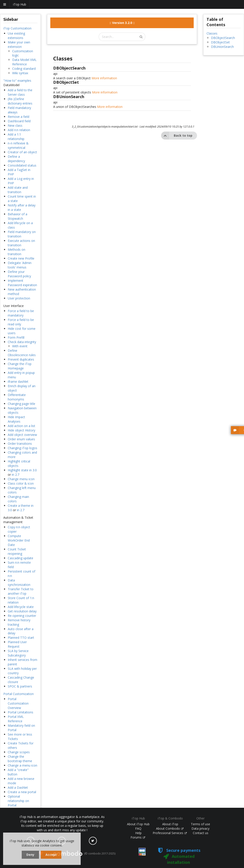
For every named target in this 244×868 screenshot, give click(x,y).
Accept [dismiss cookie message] (51, 855)
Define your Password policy (19, 274)
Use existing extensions (16, 36)
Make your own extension (19, 44)
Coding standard (24, 69)
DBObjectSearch (223, 38)
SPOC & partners (20, 686)
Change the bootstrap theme (20, 759)
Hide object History (21, 430)
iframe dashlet (18, 382)
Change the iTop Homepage (20, 366)
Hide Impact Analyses (16, 419)
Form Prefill (16, 337)
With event (20, 346)
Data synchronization (19, 582)
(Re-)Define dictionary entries (20, 101)
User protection (19, 298)
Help (138, 833)
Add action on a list (21, 426)
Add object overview (22, 435)
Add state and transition (18, 190)
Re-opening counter (22, 616)
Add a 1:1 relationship (16, 137)
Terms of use (200, 824)
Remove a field (19, 117)
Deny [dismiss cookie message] (30, 855)
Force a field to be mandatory (21, 313)
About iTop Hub (138, 824)
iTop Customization (17, 28)
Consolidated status (22, 165)
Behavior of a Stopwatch (18, 216)
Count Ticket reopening (17, 551)
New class (15, 125)
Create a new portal (22, 792)
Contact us (201, 833)
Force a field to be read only (21, 322)
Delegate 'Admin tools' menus (20, 265)
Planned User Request (17, 644)
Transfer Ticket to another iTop (21, 591)
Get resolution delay (22, 611)
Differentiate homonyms (17, 397)
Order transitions (20, 444)
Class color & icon (21, 483)
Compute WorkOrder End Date (19, 540)
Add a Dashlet (18, 787)
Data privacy (200, 828)
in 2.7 (16, 475)
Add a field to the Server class (20, 92)
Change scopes (19, 752)
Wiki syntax (20, 73)
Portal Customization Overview (18, 703)
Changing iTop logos (22, 448)
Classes (212, 33)
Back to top (177, 136)
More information (104, 78)
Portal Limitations (20, 712)
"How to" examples (17, 81)
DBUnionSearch (222, 47)
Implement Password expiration (22, 283)
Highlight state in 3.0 (22, 470)
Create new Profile (21, 258)
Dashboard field (19, 121)
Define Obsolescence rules (22, 353)
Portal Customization (19, 694)
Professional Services (170, 833)
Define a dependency (16, 159)
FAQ (138, 828)
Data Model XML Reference (24, 62)
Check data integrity (22, 342)
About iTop (170, 824)
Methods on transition (17, 252)
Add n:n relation (19, 130)
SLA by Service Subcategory (18, 653)
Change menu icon (21, 479)
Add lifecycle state (21, 607)
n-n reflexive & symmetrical (18, 145)
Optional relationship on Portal (18, 801)
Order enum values (21, 439)
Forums (138, 837)
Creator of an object (22, 152)
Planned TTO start (21, 638)
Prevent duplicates (21, 359)
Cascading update (20, 558)
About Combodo (170, 828)
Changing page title (21, 404)
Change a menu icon (22, 765)
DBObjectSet (220, 42)
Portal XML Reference (16, 719)
